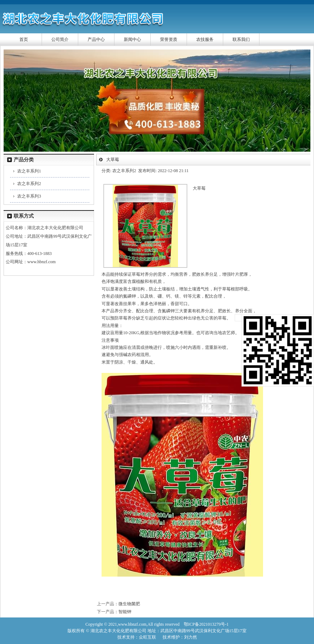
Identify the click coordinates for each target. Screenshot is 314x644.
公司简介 (60, 39)
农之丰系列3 (29, 196)
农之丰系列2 (29, 184)
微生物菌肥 (129, 604)
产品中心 (96, 39)
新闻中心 (132, 39)
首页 (24, 39)
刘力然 (191, 637)
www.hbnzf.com (41, 262)
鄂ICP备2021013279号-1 (206, 624)
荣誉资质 (169, 39)
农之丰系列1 (29, 171)
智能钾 (125, 612)
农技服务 (205, 39)
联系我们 (241, 39)
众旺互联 (147, 637)
